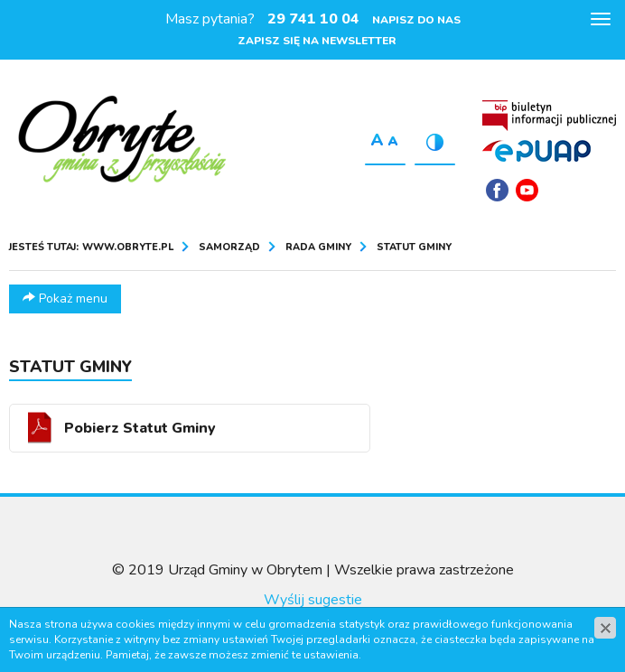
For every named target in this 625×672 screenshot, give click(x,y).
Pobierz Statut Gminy (140, 428)
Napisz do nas (416, 20)
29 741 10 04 (313, 19)
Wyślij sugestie (313, 600)
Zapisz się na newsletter (317, 41)
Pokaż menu (65, 299)
